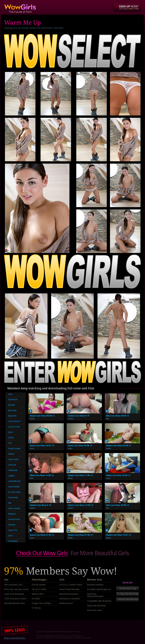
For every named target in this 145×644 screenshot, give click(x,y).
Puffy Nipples (58, 28)
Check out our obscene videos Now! (72, 554)
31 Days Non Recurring (128, 594)
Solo (19, 28)
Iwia (14, 28)
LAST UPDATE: (129, 9)
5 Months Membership (128, 599)
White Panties (47, 28)
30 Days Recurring (128, 588)
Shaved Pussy (35, 28)
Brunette (25, 28)
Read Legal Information (15, 638)
